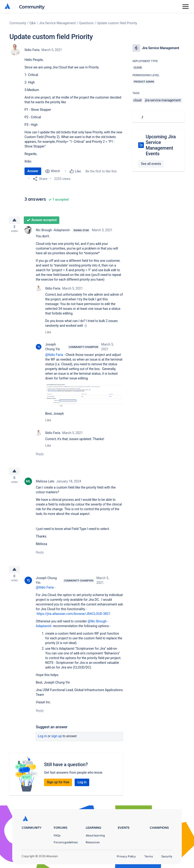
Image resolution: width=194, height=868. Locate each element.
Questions (86, 23)
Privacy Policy (126, 856)
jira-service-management (163, 100)
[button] (84, 397)
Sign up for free (58, 787)
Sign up (57, 741)
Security (167, 856)
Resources (93, 842)
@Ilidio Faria (54, 356)
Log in (42, 741)
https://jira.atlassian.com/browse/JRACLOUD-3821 (73, 618)
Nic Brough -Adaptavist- (53, 231)
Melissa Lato (45, 484)
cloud (137, 100)
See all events (151, 164)
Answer (33, 171)
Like (48, 334)
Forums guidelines (66, 842)
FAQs (57, 835)
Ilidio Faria (32, 50)
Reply (40, 455)
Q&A (33, 23)
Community (32, 6)
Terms (149, 856)
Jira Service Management (57, 23)
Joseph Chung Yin (53, 348)
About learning (95, 835)
